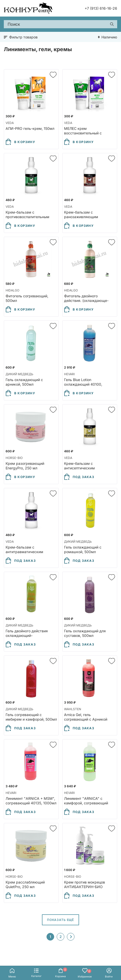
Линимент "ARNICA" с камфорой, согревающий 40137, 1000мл (86, 803)
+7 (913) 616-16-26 (101, 8)
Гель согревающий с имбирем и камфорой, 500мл (31, 717)
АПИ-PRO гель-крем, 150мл (30, 128)
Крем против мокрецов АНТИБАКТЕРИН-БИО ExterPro (85, 887)
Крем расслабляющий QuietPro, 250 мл (25, 884)
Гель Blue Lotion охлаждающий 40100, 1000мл (83, 384)
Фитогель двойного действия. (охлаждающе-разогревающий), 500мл (86, 300)
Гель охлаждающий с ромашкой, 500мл (83, 549)
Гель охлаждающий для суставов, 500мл (85, 633)
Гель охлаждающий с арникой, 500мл (24, 382)
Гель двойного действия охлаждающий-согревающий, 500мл (27, 635)
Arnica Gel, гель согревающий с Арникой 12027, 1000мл (86, 719)
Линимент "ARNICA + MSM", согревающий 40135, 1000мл (31, 801)
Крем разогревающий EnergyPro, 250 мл (25, 466)
